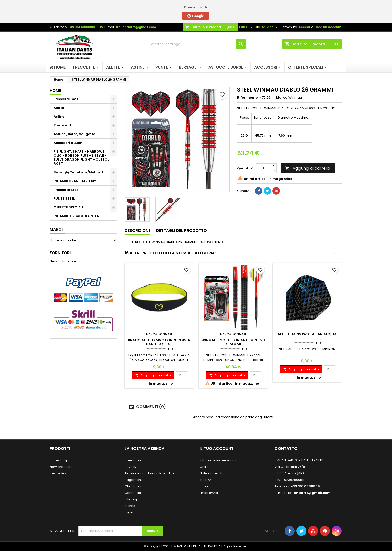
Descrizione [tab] (138, 231)
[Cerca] (196, 44)
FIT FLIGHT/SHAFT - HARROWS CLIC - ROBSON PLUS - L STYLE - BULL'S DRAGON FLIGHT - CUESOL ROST (81, 158)
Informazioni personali (218, 460)
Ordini (205, 467)
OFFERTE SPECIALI (68, 207)
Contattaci (133, 493)
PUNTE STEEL (64, 199)
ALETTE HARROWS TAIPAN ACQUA (307, 334)
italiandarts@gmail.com (136, 27)
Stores (130, 506)
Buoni (204, 486)
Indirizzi (206, 480)
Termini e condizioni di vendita (149, 473)
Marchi (58, 229)
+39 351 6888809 (82, 27)
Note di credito (212, 473)
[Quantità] (263, 168)
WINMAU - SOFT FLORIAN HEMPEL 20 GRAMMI (233, 342)
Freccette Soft (66, 99)
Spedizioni (133, 460)
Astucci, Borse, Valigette (74, 134)
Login (129, 512)
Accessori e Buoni (69, 143)
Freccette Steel (67, 190)
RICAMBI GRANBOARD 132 (75, 181)
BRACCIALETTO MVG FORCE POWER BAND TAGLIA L (159, 342)
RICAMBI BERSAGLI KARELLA (76, 216)
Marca (282, 98)
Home (55, 91)
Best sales (58, 473)
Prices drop (59, 460)
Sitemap (132, 499)
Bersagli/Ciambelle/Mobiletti (79, 172)
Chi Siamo (133, 486)
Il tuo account (217, 448)
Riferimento (248, 98)
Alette (59, 108)
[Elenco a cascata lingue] (267, 27)
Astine (59, 117)
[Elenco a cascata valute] (246, 27)
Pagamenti (134, 480)
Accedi (304, 27)
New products (61, 467)
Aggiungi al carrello (308, 168)
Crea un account (328, 27)
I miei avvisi (209, 493)
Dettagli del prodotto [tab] (182, 231)
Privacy (131, 467)
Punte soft (63, 125)
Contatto (286, 448)
